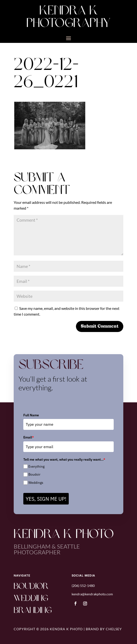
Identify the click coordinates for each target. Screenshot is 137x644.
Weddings (36, 483)
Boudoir (34, 474)
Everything (36, 466)
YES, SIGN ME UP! (46, 499)
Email (29, 437)
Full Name (31, 415)
